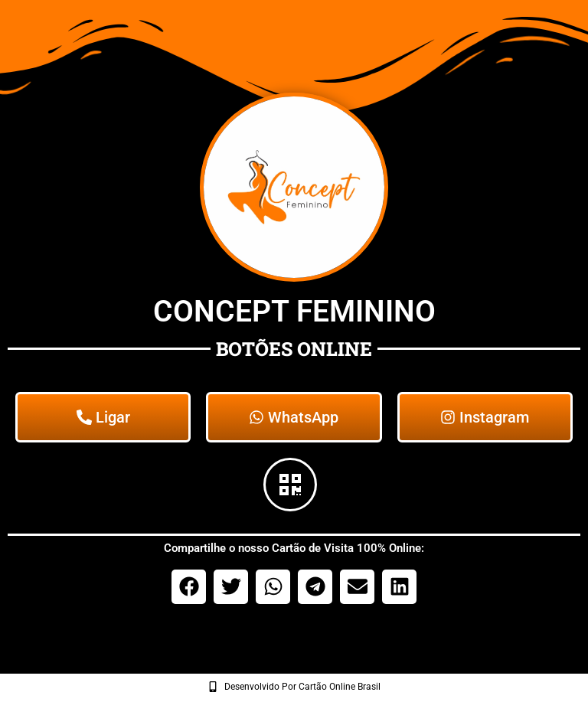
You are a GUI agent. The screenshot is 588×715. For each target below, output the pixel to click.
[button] (189, 587)
